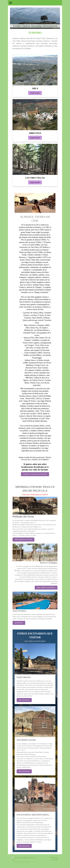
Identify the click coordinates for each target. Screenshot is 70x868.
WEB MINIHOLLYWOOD (23, 539)
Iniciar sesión (54, 857)
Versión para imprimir (20, 857)
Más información (24, 700)
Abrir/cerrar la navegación (35, 3)
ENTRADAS (19, 623)
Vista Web (55, 860)
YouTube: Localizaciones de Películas (35, 474)
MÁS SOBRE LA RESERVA (46, 588)
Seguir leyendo (35, 93)
